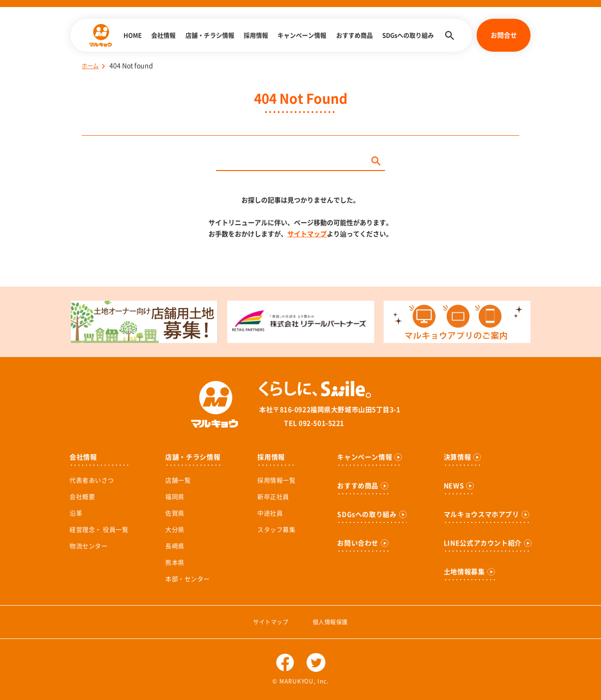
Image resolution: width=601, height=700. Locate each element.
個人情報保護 (330, 622)
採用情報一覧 (276, 480)
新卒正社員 (273, 497)
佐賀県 (175, 513)
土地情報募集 (464, 572)
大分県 (175, 530)
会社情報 (163, 35)
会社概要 (82, 497)
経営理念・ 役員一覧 (99, 530)
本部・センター (188, 579)
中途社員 (270, 513)
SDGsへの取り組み (408, 35)
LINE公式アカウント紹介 (483, 543)
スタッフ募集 (276, 530)
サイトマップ (307, 234)
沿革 (76, 513)
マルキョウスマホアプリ (482, 514)
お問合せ (504, 35)
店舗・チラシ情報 (210, 35)
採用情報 (256, 35)
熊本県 (175, 563)
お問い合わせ (358, 543)
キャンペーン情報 (302, 35)
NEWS (454, 486)
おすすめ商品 (354, 35)
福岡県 (175, 497)
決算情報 (458, 457)
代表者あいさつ (92, 480)
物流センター (89, 546)
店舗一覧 (178, 480)
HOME (133, 35)
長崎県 (175, 546)
